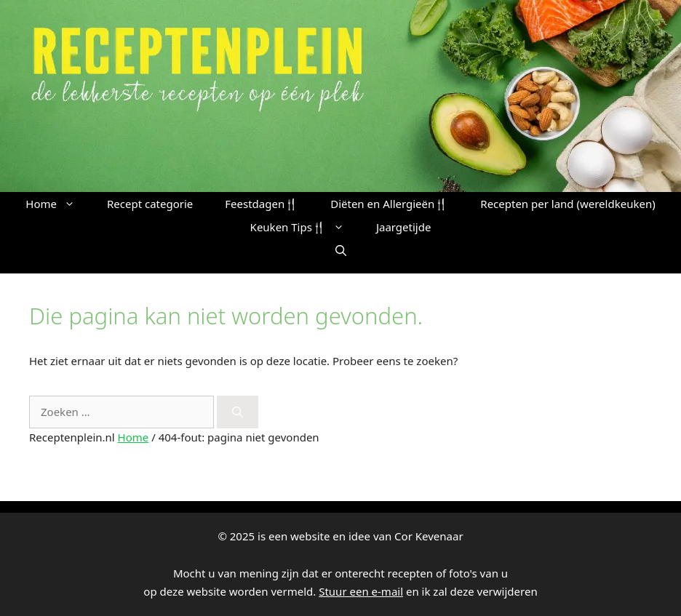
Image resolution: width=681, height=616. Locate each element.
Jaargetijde (404, 227)
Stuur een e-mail (361, 591)
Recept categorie (150, 204)
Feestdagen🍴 (262, 204)
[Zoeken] (238, 412)
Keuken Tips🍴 (305, 227)
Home (58, 204)
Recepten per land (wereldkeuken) (567, 204)
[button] (341, 250)
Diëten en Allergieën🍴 (389, 204)
